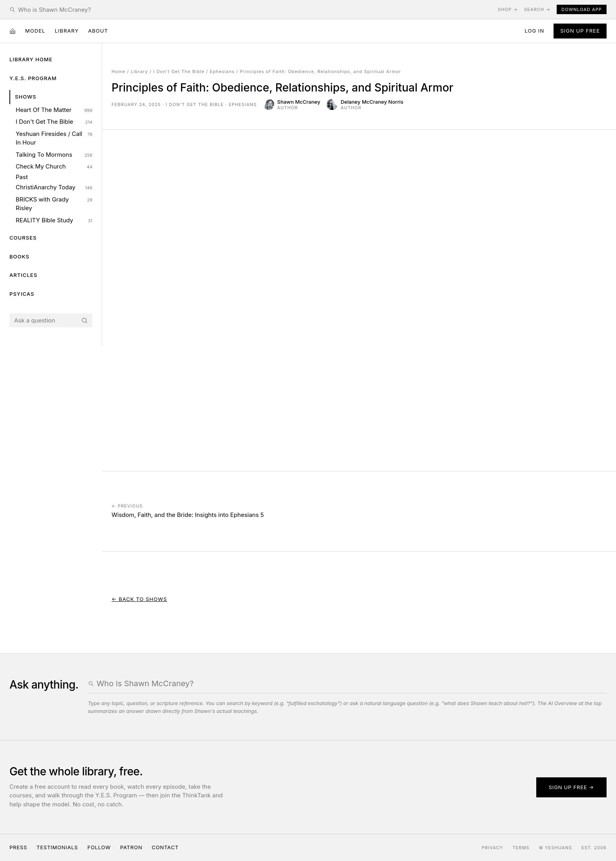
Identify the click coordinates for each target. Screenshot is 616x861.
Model (35, 31)
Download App (582, 9)
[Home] (13, 31)
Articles (23, 275)
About (98, 31)
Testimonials (57, 847)
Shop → (508, 9)
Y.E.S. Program (33, 78)
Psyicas (22, 294)
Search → (537, 9)
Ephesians (222, 71)
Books (19, 256)
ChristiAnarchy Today (54, 187)
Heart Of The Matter (54, 110)
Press (18, 847)
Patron (131, 847)
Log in (534, 31)
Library (67, 31)
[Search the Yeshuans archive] (255, 10)
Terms (521, 848)
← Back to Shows (139, 599)
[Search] (84, 321)
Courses (23, 238)
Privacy (492, 848)
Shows (26, 97)
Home (118, 71)
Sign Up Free (580, 31)
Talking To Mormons (54, 155)
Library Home (31, 59)
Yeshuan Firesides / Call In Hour (54, 138)
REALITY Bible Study (54, 220)
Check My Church (54, 167)
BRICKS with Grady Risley (54, 204)
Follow (99, 847)
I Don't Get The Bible (54, 122)
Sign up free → (571, 787)
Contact (165, 847)
